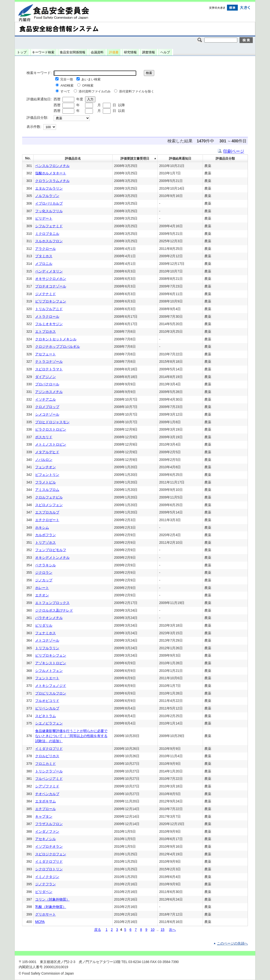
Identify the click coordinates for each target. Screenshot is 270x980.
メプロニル (44, 264)
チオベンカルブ (47, 794)
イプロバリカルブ (49, 204)
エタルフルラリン (49, 188)
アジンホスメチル (49, 392)
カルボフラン (45, 535)
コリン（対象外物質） (52, 899)
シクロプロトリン (49, 869)
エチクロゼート (47, 520)
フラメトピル (45, 482)
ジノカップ (44, 580)
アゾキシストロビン (51, 663)
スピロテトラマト (49, 369)
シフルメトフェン (49, 671)
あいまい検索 (91, 79)
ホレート (42, 588)
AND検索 (67, 85)
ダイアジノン (45, 377)
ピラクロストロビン (51, 430)
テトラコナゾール (49, 362)
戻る (98, 930)
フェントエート (47, 678)
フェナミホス (45, 633)
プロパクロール (47, 384)
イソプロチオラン (49, 847)
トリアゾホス (45, 543)
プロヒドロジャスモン (52, 422)
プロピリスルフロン (51, 693)
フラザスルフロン (49, 824)
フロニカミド (45, 764)
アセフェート (45, 354)
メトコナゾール (47, 641)
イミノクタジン (47, 877)
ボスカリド (44, 437)
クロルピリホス (47, 756)
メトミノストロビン (51, 445)
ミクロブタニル (47, 234)
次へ (172, 930)
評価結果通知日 (180, 158)
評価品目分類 (225, 158)
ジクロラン (44, 573)
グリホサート (45, 914)
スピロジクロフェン (51, 854)
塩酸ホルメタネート (51, 173)
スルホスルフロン (49, 241)
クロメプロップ (47, 407)
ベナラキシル (45, 565)
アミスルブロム (47, 490)
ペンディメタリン (49, 271)
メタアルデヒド (47, 452)
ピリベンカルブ (47, 708)
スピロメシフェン (49, 505)
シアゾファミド (47, 786)
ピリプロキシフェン (51, 301)
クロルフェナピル (49, 497)
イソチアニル (45, 400)
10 (153, 930)
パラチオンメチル (49, 618)
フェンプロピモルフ (51, 550)
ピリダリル (44, 626)
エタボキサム (45, 801)
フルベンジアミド (49, 779)
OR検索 (88, 85)
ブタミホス (44, 256)
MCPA (40, 922)
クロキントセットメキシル (56, 339)
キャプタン (44, 817)
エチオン (42, 595)
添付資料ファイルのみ (95, 91)
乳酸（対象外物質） (51, 907)
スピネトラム (45, 716)
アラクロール (45, 249)
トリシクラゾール (49, 771)
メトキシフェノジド (51, 686)
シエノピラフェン (49, 723)
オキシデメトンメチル (52, 558)
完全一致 (67, 79)
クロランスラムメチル (52, 181)
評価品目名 (73, 158)
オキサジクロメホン (51, 279)
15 (162, 930)
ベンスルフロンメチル (52, 166)
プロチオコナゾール (51, 286)
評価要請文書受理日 (135, 158)
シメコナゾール (47, 415)
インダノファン (47, 832)
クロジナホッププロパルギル (58, 347)
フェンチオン (45, 467)
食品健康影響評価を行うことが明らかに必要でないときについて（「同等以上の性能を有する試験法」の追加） (71, 736)
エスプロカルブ (47, 512)
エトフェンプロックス (52, 603)
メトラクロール (47, 317)
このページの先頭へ (232, 943)
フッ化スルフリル (49, 211)
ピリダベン (44, 892)
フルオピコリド (47, 701)
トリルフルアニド (49, 309)
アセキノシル (45, 839)
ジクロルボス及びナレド (54, 611)
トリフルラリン (47, 648)
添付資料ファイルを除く (137, 91)
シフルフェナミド (49, 226)
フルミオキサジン (49, 324)
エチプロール (45, 809)
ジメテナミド (45, 294)
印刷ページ (234, 151)
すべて (65, 91)
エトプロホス (45, 332)
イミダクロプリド (49, 749)
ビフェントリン (47, 475)
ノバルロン (44, 460)
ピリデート (44, 219)
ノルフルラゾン (47, 196)
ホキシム (42, 528)
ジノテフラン (45, 884)
